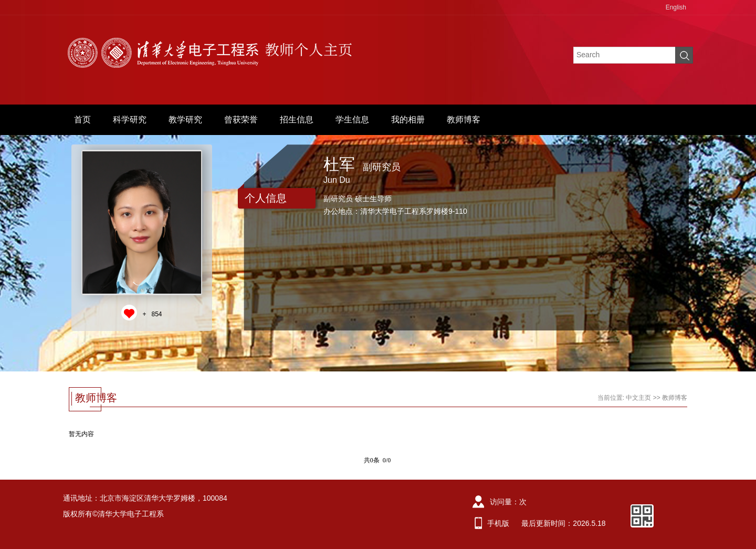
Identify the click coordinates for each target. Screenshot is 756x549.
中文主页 (638, 398)
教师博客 (464, 120)
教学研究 (185, 120)
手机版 (498, 523)
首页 (82, 120)
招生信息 (297, 120)
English (676, 7)
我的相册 (408, 120)
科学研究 (130, 120)
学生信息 (352, 120)
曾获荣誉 (241, 120)
